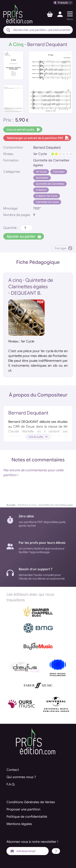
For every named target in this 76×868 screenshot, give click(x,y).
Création (41, 190)
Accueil (11, 505)
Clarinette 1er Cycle (47, 202)
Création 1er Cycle (47, 196)
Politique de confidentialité (27, 817)
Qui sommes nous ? (21, 777)
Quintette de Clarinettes (50, 184)
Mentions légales (19, 824)
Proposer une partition (23, 809)
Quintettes (42, 178)
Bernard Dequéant (47, 147)
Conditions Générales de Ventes (31, 802)
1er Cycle (41, 172)
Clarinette (59, 172)
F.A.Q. (11, 784)
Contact (13, 770)
